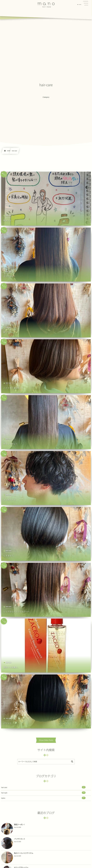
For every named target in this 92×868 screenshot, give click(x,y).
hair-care (43, 787)
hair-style (43, 793)
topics (43, 798)
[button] (86, 3)
